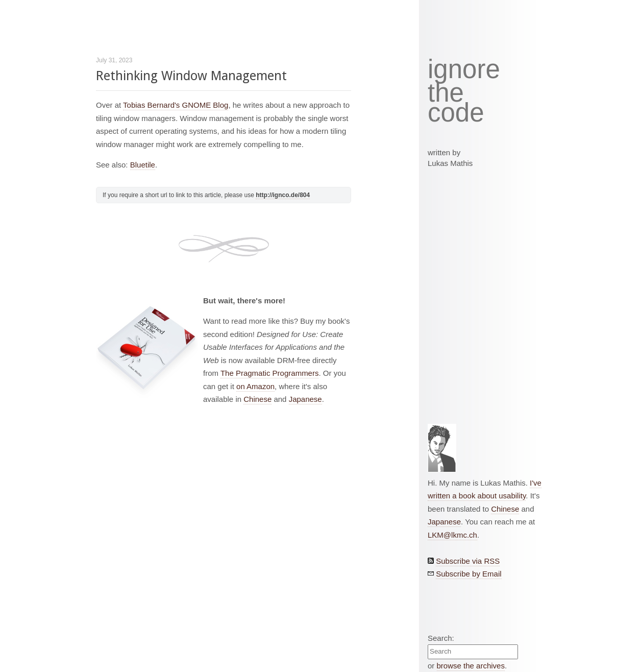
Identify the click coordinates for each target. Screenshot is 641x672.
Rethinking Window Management (191, 76)
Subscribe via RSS (468, 561)
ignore (464, 69)
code (456, 113)
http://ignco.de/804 (283, 195)
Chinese (257, 399)
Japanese (305, 399)
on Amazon (255, 386)
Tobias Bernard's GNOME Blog (176, 105)
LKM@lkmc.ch (452, 535)
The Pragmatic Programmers (270, 373)
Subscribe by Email (469, 574)
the (446, 93)
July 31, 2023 (114, 60)
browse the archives (471, 666)
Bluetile (143, 165)
